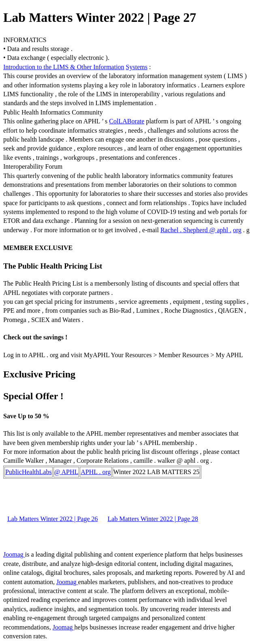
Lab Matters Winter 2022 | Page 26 (53, 519)
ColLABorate (127, 121)
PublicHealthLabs (29, 472)
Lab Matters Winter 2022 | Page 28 (153, 519)
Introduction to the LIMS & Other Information (64, 67)
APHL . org (96, 472)
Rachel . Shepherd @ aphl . (196, 230)
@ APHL (66, 472)
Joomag (14, 554)
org (237, 230)
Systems (137, 67)
